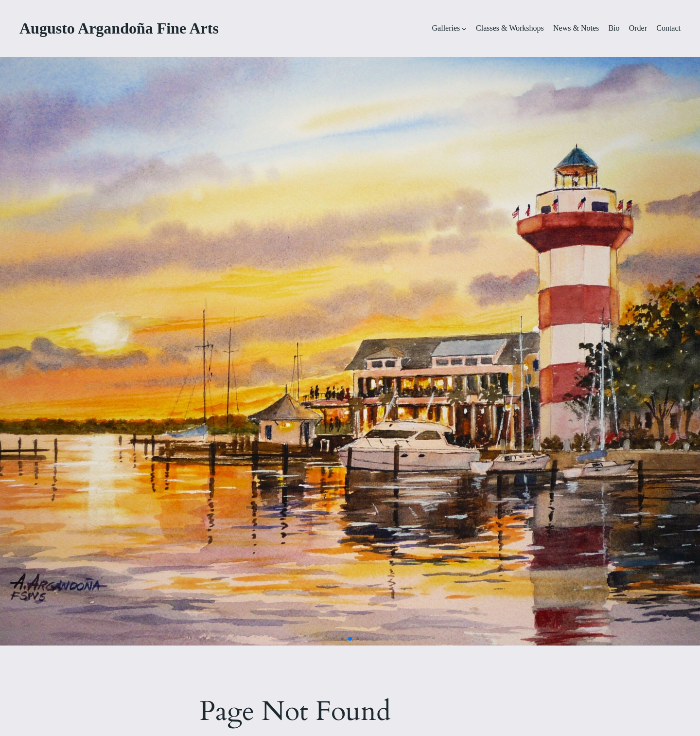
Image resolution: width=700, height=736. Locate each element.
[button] (335, 639)
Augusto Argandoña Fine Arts (119, 28)
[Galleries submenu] (464, 29)
